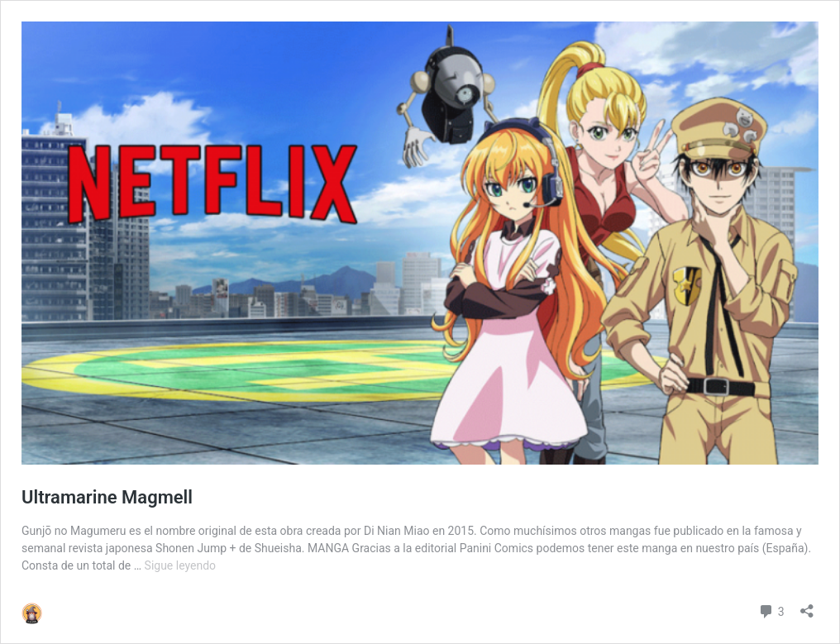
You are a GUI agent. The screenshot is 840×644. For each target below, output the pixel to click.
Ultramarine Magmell (107, 497)
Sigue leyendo (181, 565)
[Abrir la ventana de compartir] (807, 606)
